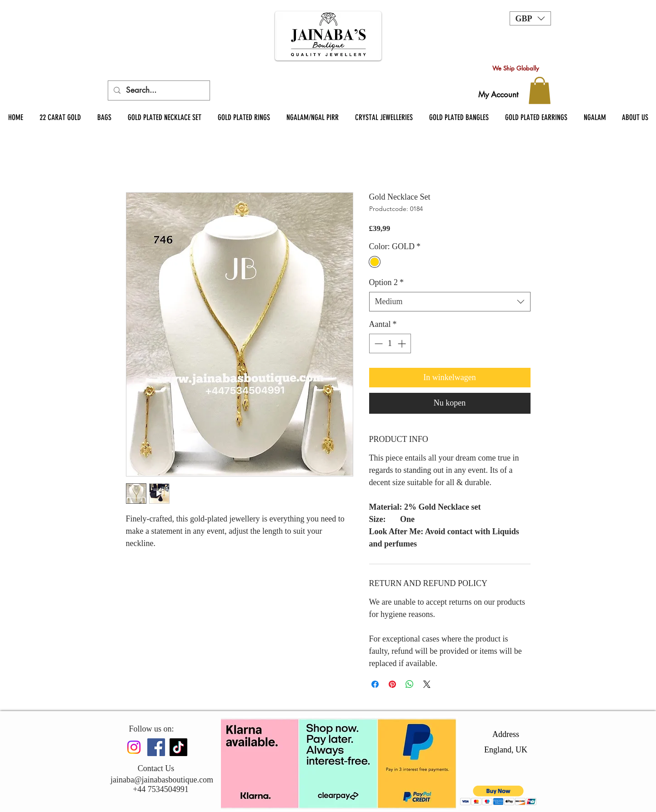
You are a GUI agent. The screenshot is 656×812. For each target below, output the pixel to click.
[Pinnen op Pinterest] (392, 684)
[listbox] (530, 18)
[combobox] (450, 302)
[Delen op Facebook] (375, 684)
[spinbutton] (390, 343)
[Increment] (403, 343)
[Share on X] (427, 684)
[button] (530, 18)
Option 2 (387, 282)
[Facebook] (156, 747)
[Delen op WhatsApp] (410, 684)
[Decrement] (378, 343)
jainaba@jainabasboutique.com (162, 780)
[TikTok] (178, 747)
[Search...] (158, 90)
